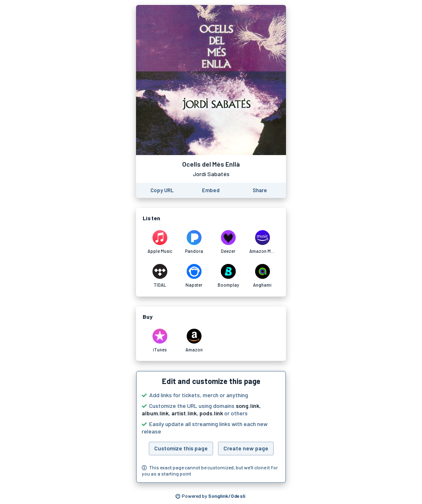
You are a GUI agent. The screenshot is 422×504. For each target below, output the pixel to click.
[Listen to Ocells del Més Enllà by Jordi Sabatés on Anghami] (262, 276)
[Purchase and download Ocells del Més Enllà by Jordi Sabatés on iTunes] (160, 341)
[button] (211, 427)
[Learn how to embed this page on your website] (211, 190)
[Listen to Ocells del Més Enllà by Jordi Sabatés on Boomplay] (228, 276)
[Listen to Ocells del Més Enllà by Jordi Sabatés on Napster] (194, 276)
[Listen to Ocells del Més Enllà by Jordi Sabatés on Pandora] (194, 242)
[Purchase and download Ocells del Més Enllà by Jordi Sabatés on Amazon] (194, 341)
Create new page (246, 448)
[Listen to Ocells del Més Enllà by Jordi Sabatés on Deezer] (228, 242)
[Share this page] (260, 190)
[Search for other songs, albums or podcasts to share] (211, 496)
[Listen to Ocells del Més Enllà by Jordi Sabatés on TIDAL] (160, 276)
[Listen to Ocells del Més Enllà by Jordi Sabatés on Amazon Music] (262, 242)
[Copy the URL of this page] (162, 190)
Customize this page (181, 448)
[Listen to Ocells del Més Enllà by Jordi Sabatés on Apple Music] (160, 242)
